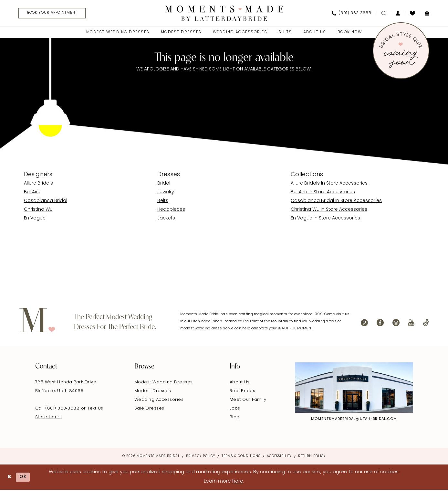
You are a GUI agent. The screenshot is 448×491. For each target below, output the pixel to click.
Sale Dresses (149, 409)
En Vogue (35, 219)
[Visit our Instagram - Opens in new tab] (396, 324)
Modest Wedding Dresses (164, 383)
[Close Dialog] (10, 478)
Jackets (166, 219)
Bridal (164, 184)
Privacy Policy (201, 457)
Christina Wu (38, 210)
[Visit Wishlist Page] (412, 14)
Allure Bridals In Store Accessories (329, 184)
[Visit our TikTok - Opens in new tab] (426, 324)
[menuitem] (54, 14)
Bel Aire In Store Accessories (323, 193)
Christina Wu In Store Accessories (329, 210)
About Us (240, 383)
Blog (235, 418)
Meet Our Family (248, 401)
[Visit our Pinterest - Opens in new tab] (364, 324)
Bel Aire (32, 193)
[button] (398, 14)
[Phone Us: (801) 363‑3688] (352, 14)
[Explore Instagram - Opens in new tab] (354, 389)
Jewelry (166, 193)
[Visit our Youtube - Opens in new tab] (411, 324)
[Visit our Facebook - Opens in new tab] (380, 324)
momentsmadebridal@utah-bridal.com (354, 420)
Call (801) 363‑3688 (58, 409)
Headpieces (171, 210)
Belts (163, 202)
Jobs (235, 409)
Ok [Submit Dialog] (25, 478)
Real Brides (243, 392)
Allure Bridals (38, 184)
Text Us (95, 409)
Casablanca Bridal (46, 202)
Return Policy (312, 457)
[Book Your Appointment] (56, 14)
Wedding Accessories (159, 401)
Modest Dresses (153, 392)
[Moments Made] (224, 13)
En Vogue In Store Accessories (325, 219)
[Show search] (384, 14)
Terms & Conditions (241, 457)
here (238, 482)
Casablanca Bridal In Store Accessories (336, 202)
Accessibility (279, 457)
